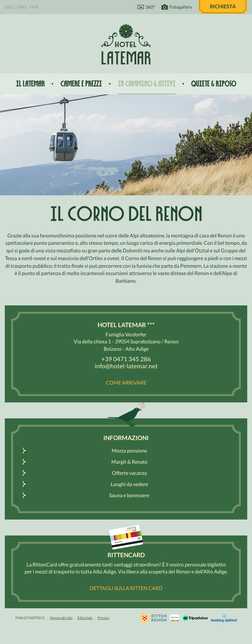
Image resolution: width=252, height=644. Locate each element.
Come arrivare (126, 382)
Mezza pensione (129, 450)
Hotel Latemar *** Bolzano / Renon (126, 44)
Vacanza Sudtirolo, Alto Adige (153, 618)
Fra (34, 7)
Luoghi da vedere (129, 484)
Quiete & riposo (214, 84)
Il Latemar (30, 84)
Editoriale (85, 618)
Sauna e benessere (129, 495)
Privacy (104, 618)
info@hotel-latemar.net (126, 366)
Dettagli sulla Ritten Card (126, 588)
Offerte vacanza (129, 473)
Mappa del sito (61, 618)
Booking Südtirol (224, 618)
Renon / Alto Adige (175, 618)
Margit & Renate (129, 462)
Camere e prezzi (81, 84)
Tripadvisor (195, 618)
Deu (9, 7)
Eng (22, 7)
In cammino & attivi (147, 84)
